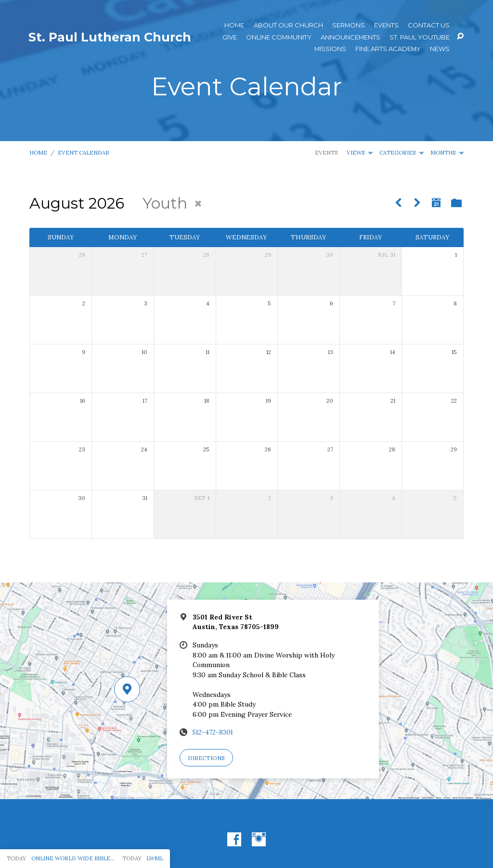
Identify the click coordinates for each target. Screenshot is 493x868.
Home (234, 25)
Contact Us (429, 25)
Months (447, 152)
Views (360, 152)
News (440, 49)
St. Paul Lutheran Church (110, 37)
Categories (402, 152)
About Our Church (288, 25)
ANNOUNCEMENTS (350, 37)
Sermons (349, 25)
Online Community (279, 37)
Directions (206, 758)
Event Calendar (84, 152)
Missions (330, 49)
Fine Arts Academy (388, 49)
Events (386, 25)
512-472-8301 (213, 732)
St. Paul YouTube (420, 37)
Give (230, 37)
